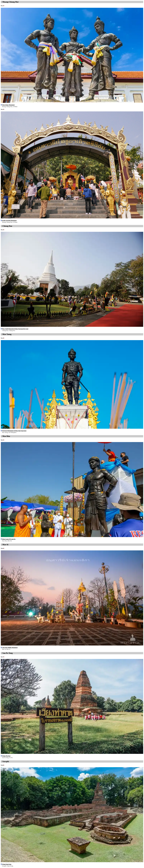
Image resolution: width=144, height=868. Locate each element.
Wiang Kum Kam (7, 864)
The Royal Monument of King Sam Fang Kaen (14, 431)
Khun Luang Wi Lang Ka (9, 539)
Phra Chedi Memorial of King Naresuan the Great (15, 329)
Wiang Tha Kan (6, 756)
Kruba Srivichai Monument (9, 220)
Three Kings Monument (8, 105)
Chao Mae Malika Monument (10, 648)
